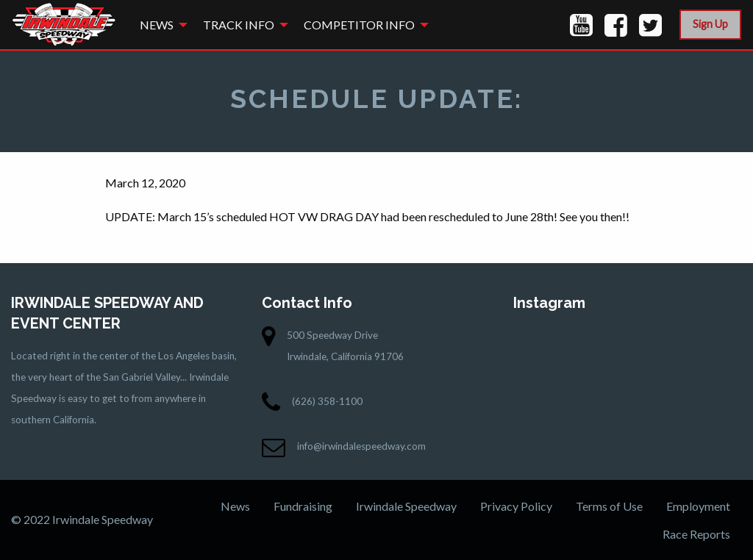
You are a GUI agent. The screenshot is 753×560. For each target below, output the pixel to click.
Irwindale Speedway (406, 506)
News (157, 25)
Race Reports (696, 534)
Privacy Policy (516, 506)
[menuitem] (160, 25)
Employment (698, 506)
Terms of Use (609, 506)
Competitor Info (359, 25)
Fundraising (303, 506)
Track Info (239, 25)
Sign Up (710, 24)
